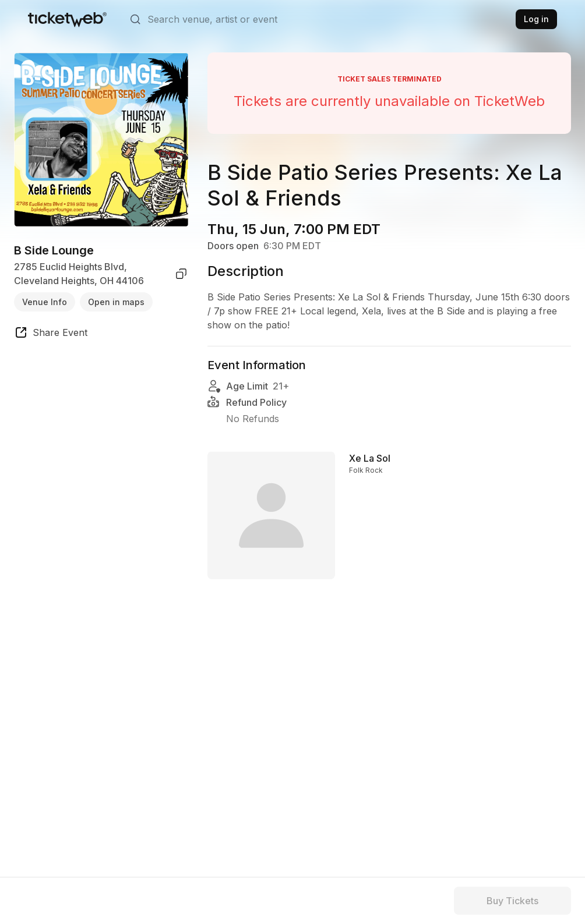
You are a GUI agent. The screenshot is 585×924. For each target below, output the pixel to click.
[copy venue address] (181, 274)
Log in (536, 19)
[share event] (51, 334)
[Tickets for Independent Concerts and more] (67, 19)
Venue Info (45, 302)
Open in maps (116, 302)
